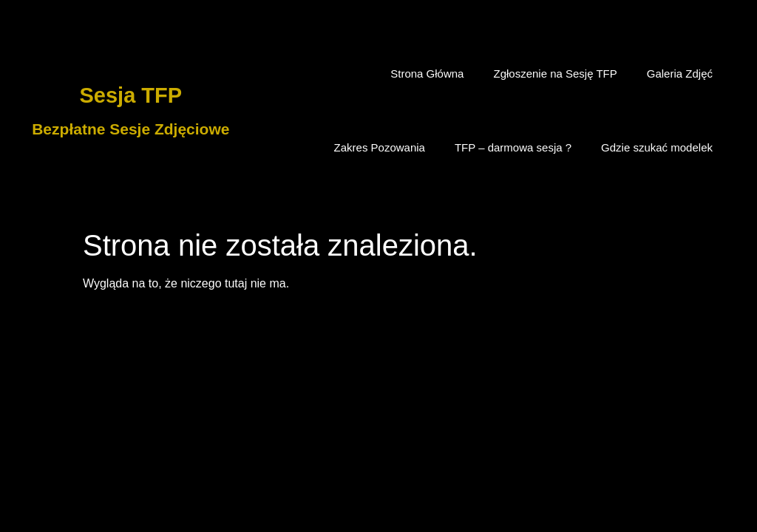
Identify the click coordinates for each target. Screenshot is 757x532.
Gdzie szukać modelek (657, 147)
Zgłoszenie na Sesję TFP (555, 74)
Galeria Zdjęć (680, 74)
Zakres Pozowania (380, 147)
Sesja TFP (131, 95)
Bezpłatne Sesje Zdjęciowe (130, 129)
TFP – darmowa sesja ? (513, 147)
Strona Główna (427, 74)
